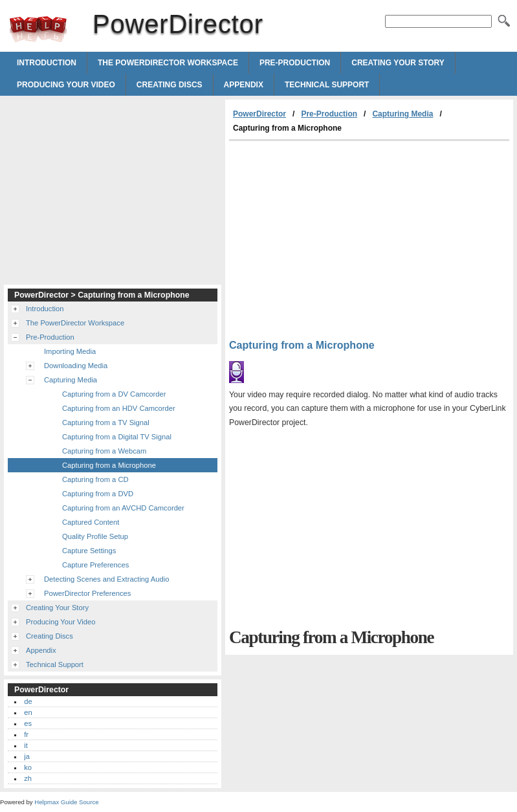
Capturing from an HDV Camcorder (119, 408)
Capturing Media (402, 114)
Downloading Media (76, 366)
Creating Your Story (398, 63)
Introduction (47, 63)
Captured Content (91, 522)
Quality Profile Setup (95, 536)
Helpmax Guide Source (66, 802)
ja (27, 756)
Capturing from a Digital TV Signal (117, 437)
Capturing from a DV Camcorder (114, 394)
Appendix (244, 85)
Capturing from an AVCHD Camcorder (123, 508)
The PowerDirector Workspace (168, 63)
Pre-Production (295, 63)
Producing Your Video (66, 85)
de (28, 701)
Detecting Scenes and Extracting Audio (106, 579)
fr (26, 734)
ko (28, 767)
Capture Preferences (95, 565)
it (26, 745)
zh (28, 778)
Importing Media (70, 351)
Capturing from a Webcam (104, 451)
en (28, 712)
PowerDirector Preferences (87, 593)
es (28, 723)
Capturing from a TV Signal (106, 422)
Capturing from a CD (95, 479)
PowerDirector (38, 29)
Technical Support (327, 85)
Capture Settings (89, 551)
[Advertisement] (338, 238)
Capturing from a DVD (98, 494)
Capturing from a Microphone (109, 465)
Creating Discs (170, 85)
